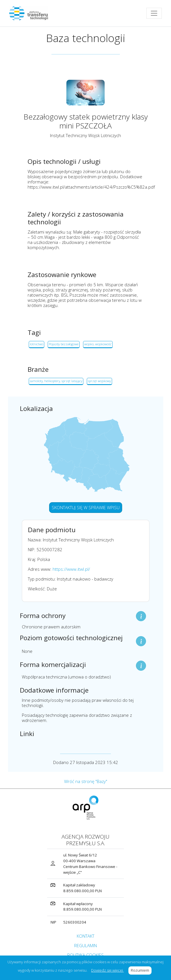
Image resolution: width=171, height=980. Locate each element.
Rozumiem (141, 970)
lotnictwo (36, 344)
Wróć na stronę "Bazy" (86, 781)
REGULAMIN (85, 945)
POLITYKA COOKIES (85, 955)
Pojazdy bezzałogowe (64, 344)
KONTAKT (85, 936)
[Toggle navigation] (154, 13)
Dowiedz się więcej (107, 970)
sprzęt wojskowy (99, 381)
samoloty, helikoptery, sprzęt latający (56, 381)
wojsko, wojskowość (98, 344)
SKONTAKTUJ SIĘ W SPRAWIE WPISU (86, 507)
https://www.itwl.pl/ (71, 569)
